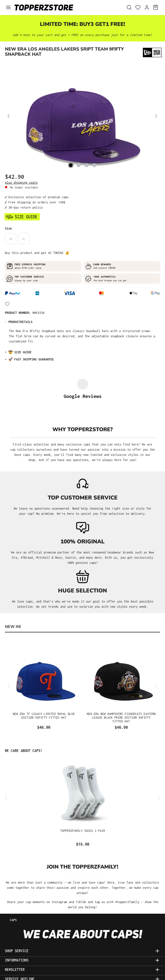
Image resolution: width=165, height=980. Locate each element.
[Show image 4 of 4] (94, 165)
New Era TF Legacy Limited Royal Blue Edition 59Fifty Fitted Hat (44, 678)
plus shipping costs (21, 183)
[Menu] (8, 8)
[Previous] (9, 117)
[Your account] (147, 8)
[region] (82, 117)
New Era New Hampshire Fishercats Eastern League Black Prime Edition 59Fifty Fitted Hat (121, 680)
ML (24, 239)
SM (11, 239)
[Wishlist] (138, 8)
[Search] (129, 8)
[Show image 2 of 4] (78, 165)
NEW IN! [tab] (13, 589)
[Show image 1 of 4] (71, 165)
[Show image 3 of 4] (86, 165)
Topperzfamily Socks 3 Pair (83, 793)
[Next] (156, 117)
